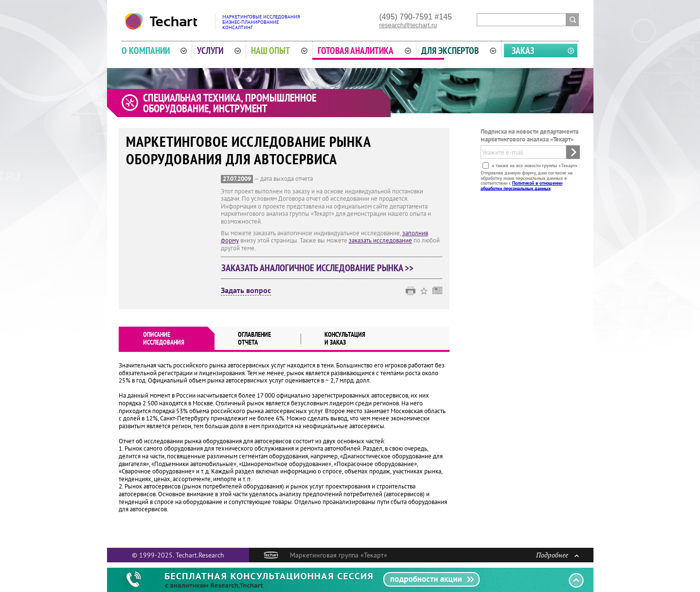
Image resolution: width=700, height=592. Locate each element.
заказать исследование (380, 240)
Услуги (219, 51)
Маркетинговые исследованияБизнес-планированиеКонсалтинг (261, 22)
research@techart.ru (408, 25)
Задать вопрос (246, 291)
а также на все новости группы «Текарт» (534, 165)
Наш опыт (279, 51)
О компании (154, 51)
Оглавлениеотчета (254, 338)
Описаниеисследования (164, 338)
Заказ (523, 51)
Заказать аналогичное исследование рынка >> (317, 268)
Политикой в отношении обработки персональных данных (521, 185)
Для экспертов (459, 51)
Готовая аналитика (364, 51)
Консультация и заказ (345, 338)
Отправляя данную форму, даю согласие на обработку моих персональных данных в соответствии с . (527, 180)
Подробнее (557, 555)
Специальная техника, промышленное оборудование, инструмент (230, 103)
